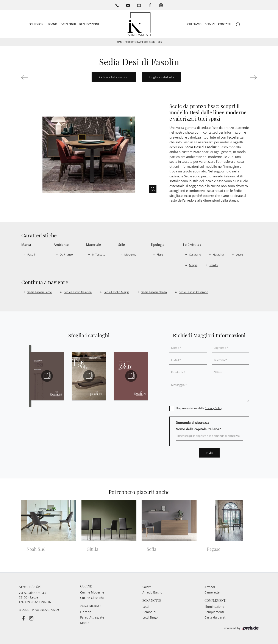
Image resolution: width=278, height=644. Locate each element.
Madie (85, 623)
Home (119, 42)
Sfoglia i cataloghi (161, 77)
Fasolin (32, 254)
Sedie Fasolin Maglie (116, 292)
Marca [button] (26, 245)
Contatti (225, 24)
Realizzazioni (89, 24)
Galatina (218, 254)
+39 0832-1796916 (38, 602)
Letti (146, 607)
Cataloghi (68, 24)
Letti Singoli (151, 617)
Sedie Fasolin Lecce (40, 292)
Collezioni (36, 24)
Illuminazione (214, 607)
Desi (160, 42)
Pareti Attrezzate (92, 617)
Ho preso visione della (199, 408)
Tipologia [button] (158, 245)
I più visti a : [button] (192, 245)
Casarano (195, 254)
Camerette (212, 592)
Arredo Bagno (152, 592)
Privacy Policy (213, 408)
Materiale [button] (94, 245)
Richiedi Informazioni (114, 77)
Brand (52, 24)
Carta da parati (215, 617)
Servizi (210, 24)
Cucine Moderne (92, 592)
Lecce (239, 254)
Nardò (214, 265)
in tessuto (99, 254)
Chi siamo (194, 24)
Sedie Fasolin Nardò (154, 292)
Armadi (210, 587)
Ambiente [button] (61, 245)
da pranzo (66, 254)
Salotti (147, 587)
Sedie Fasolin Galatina (78, 292)
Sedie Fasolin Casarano (194, 292)
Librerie (86, 612)
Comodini (149, 612)
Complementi (214, 612)
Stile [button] (122, 245)
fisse (160, 254)
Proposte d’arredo (136, 42)
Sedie (152, 42)
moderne (130, 254)
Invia (209, 453)
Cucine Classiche (92, 598)
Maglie (193, 265)
